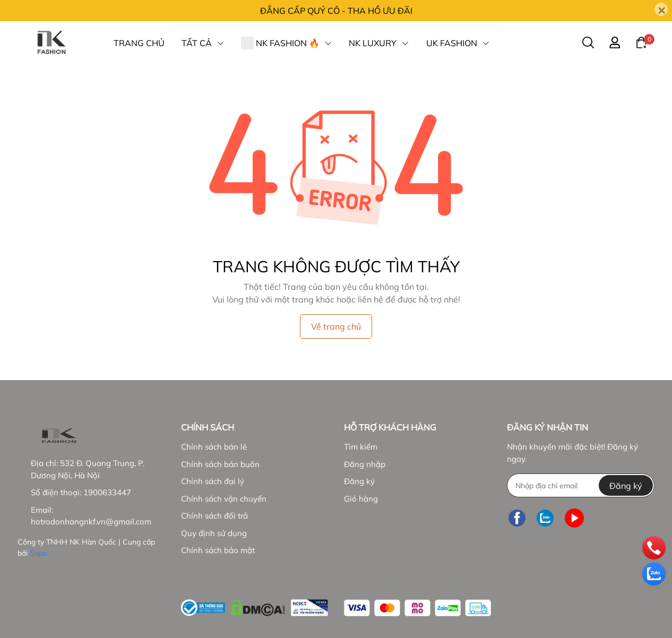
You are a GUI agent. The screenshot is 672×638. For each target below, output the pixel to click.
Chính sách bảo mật (218, 550)
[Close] (661, 9)
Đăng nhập (365, 464)
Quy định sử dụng (214, 533)
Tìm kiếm (361, 447)
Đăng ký (359, 481)
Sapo (38, 553)
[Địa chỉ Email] (580, 485)
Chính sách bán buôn (220, 464)
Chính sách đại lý (213, 481)
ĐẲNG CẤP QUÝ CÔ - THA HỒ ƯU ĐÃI (336, 11)
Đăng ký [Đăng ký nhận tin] (626, 486)
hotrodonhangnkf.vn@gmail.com (91, 521)
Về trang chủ (336, 326)
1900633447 (107, 492)
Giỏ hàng (361, 499)
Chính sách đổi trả (214, 516)
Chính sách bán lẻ (214, 447)
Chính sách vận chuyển (224, 499)
